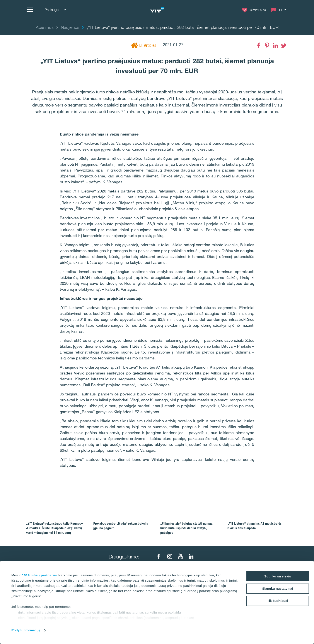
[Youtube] (180, 556)
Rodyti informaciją (26, 630)
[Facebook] (259, 46)
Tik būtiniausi (278, 601)
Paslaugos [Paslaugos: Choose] (55, 10)
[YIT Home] (157, 10)
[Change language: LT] (279, 10)
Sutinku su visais (278, 576)
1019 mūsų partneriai (39, 575)
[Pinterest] (267, 46)
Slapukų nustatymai (278, 588)
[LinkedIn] (275, 46)
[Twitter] (284, 46)
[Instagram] (170, 556)
